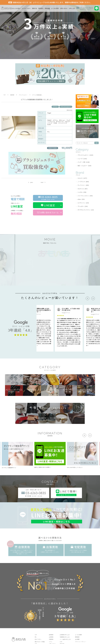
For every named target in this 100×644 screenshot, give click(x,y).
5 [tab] (54, 56)
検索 (97, 143)
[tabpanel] (50, 30)
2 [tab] (48, 56)
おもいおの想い (16, 8)
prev (32, 182)
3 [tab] (50, 56)
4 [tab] (52, 56)
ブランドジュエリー (66, 107)
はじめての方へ (26, 8)
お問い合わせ (64, 8)
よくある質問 (55, 8)
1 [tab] (46, 56)
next (42, 182)
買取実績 (47, 8)
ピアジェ (55, 107)
